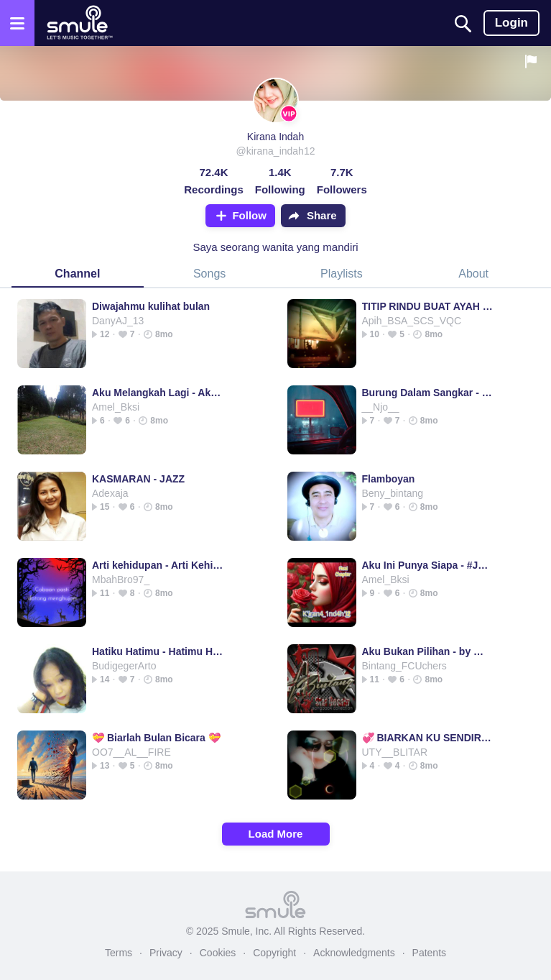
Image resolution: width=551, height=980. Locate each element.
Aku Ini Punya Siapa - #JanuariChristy (428, 565)
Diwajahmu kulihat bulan (151, 306)
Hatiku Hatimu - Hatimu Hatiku (158, 651)
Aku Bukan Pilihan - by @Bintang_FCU (428, 651)
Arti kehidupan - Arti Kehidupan (158, 565)
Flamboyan (389, 479)
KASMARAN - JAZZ (138, 479)
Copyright (274, 953)
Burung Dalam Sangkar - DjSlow (428, 393)
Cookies (218, 953)
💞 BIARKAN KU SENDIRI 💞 (428, 738)
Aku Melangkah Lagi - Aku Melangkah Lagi (158, 393)
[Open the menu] (17, 23)
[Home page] (79, 23)
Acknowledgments (354, 953)
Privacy (166, 953)
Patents (429, 953)
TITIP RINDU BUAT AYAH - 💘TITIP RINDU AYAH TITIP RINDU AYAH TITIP (428, 306)
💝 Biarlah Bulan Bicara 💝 (156, 738)
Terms (119, 953)
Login (511, 23)
